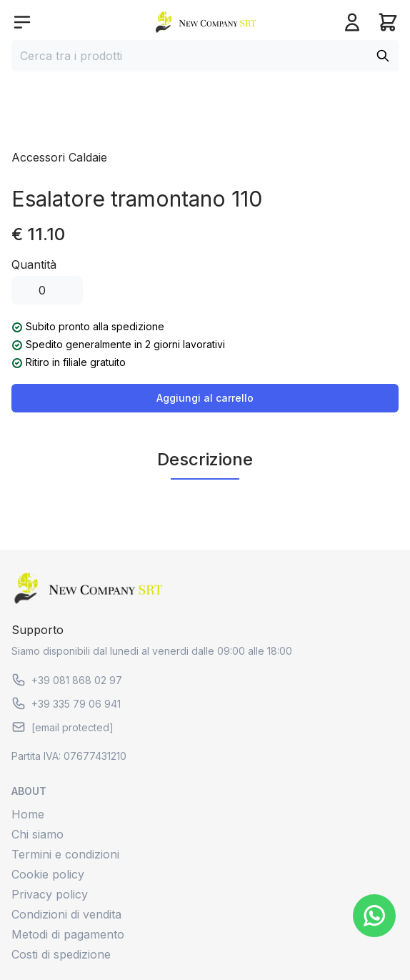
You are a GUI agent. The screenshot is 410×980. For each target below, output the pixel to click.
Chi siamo (37, 834)
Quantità (34, 264)
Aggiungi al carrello (205, 398)
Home (28, 814)
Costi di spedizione (61, 954)
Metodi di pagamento (68, 934)
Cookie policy (48, 874)
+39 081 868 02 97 (67, 680)
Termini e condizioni (65, 854)
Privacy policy (50, 894)
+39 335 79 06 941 (66, 703)
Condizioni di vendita (66, 914)
